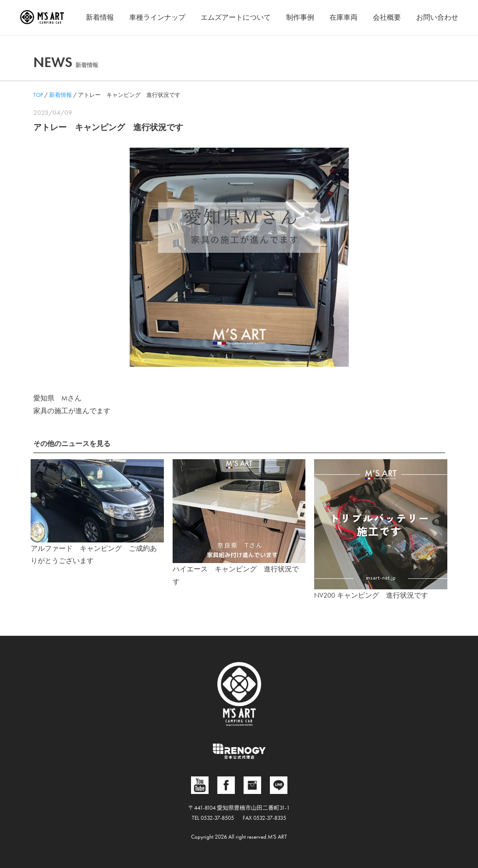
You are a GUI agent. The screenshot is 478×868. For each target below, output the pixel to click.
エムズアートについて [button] (236, 17)
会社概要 (387, 17)
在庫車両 (343, 17)
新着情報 (100, 17)
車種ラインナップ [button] (157, 17)
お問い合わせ (437, 17)
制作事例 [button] (300, 17)
